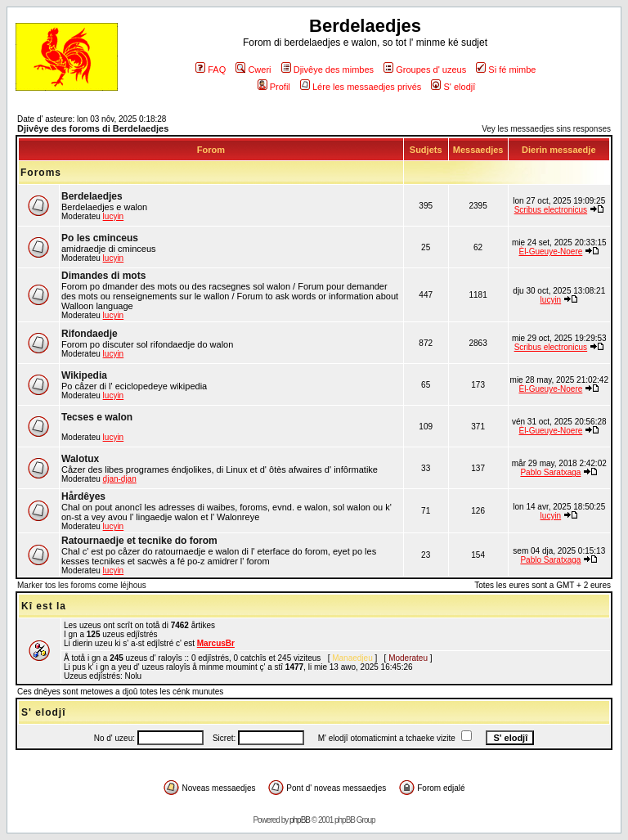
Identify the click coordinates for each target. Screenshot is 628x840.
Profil (274, 87)
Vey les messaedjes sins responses (546, 129)
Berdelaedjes (92, 196)
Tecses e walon (97, 417)
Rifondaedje (90, 334)
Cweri (253, 70)
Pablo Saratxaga (550, 472)
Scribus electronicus (551, 210)
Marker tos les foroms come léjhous (82, 585)
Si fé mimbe (506, 70)
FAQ (211, 70)
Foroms (41, 173)
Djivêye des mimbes (327, 70)
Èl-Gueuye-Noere (550, 252)
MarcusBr (216, 643)
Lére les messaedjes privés (361, 87)
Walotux (80, 459)
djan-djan (120, 479)
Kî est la (44, 606)
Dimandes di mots (103, 276)
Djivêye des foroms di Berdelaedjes (93, 128)
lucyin (114, 216)
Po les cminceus (100, 238)
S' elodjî (453, 87)
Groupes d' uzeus (425, 70)
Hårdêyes (83, 496)
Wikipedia (84, 375)
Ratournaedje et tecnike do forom (139, 541)
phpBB (300, 820)
